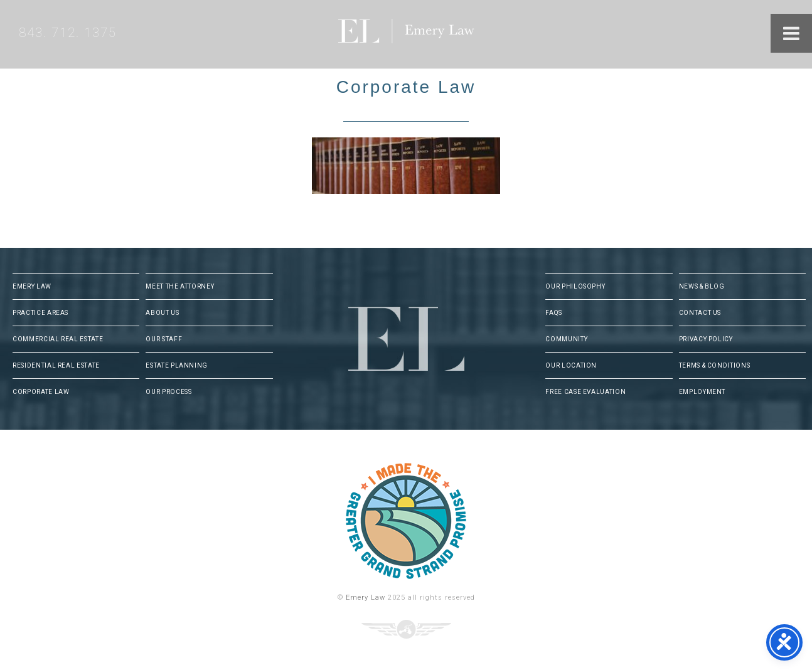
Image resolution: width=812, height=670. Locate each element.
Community (566, 339)
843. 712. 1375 (68, 33)
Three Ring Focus (406, 629)
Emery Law (432, 34)
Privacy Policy (706, 339)
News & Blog (702, 286)
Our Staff (164, 339)
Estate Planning (177, 365)
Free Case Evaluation (585, 392)
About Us (162, 313)
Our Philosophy (575, 286)
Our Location (571, 365)
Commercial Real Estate (58, 339)
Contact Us (700, 313)
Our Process (168, 392)
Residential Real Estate (56, 365)
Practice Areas (40, 313)
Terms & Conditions (715, 365)
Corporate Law (41, 392)
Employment (702, 392)
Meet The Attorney (180, 286)
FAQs (554, 313)
